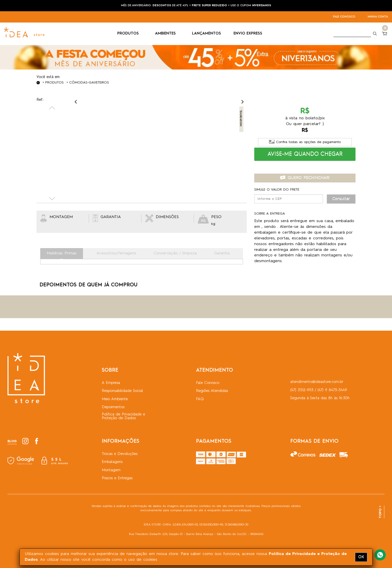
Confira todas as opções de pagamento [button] (305, 142)
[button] (305, 154)
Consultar (341, 199)
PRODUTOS (130, 34)
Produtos (54, 83)
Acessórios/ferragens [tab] (116, 253)
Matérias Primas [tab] (62, 253)
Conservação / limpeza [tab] (175, 253)
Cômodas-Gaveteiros (89, 83)
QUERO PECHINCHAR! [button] (305, 178)
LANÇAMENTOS (206, 34)
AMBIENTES (167, 34)
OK (361, 557)
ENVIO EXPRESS (248, 34)
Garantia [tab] (222, 253)
